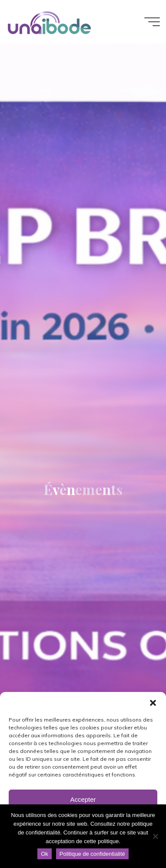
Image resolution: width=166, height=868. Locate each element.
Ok (45, 854)
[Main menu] (152, 22)
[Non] (155, 836)
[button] (153, 703)
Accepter (83, 799)
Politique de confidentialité (92, 854)
